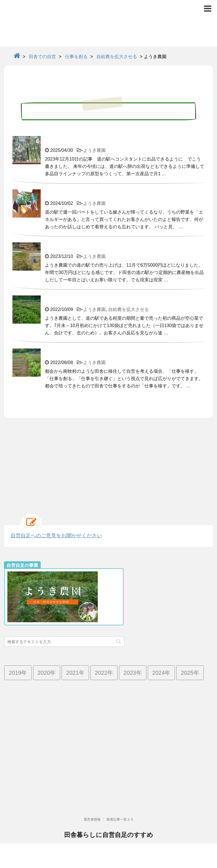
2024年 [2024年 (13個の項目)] (161, 673)
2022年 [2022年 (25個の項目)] (104, 673)
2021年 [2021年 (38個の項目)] (75, 673)
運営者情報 (92, 795)
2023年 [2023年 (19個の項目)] (133, 673)
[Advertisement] (108, 463)
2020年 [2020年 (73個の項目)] (47, 673)
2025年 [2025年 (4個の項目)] (190, 673)
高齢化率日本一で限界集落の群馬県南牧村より (108, 821)
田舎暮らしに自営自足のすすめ (109, 811)
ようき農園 (94, 150)
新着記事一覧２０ (120, 795)
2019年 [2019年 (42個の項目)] (18, 673)
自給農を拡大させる (129, 309)
